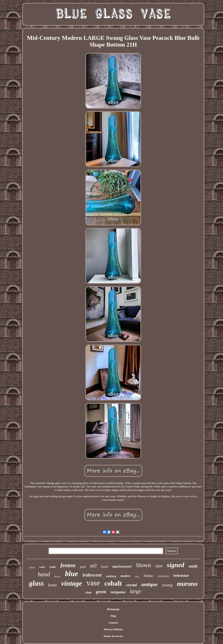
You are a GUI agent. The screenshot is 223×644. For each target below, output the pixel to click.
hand (44, 574)
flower (58, 577)
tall (93, 566)
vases (42, 567)
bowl (105, 567)
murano (187, 584)
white (137, 577)
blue (71, 574)
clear (89, 593)
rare (159, 566)
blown (144, 565)
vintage (72, 583)
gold (83, 567)
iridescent (92, 575)
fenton (68, 565)
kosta (52, 585)
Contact (113, 623)
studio (53, 567)
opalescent (122, 567)
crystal (132, 585)
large (135, 591)
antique (150, 584)
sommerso (163, 576)
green (101, 592)
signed (176, 565)
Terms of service (113, 636)
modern (125, 576)
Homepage (113, 609)
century (111, 576)
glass (36, 583)
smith (193, 566)
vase (93, 583)
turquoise (118, 592)
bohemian (181, 576)
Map (113, 616)
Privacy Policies (113, 629)
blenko (149, 576)
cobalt (113, 583)
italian (32, 567)
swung (167, 585)
